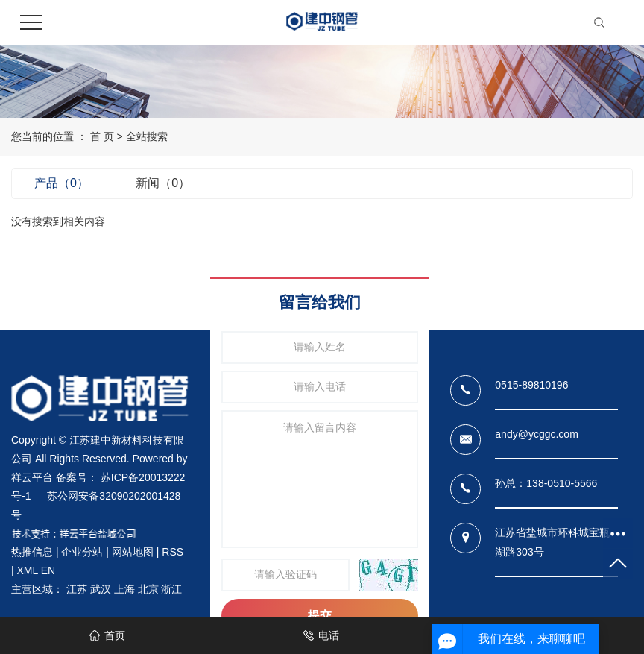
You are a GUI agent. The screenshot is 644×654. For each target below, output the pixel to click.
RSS (173, 552)
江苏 (77, 589)
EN (48, 570)
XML (28, 570)
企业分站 (82, 552)
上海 (124, 589)
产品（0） (61, 183)
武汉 (101, 589)
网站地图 (133, 552)
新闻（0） (163, 183)
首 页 (102, 136)
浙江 (171, 589)
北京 (148, 589)
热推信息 (32, 552)
